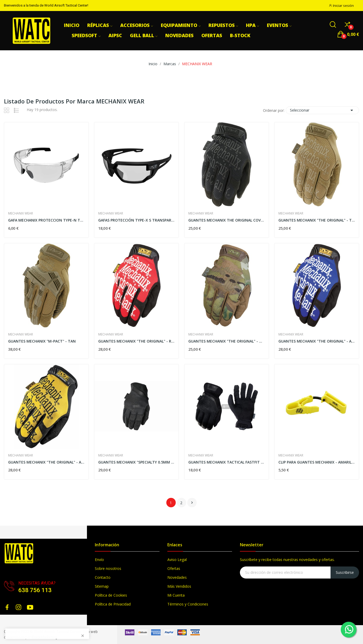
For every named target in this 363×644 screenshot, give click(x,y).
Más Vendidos (179, 586)
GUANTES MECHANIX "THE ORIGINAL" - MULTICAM (227, 341)
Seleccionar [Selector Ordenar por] (322, 110)
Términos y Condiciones (188, 604)
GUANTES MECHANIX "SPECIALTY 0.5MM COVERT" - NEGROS (136, 462)
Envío (99, 560)
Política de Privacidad (113, 604)
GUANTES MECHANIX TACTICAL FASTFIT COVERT (227, 462)
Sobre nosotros (108, 568)
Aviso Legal (177, 560)
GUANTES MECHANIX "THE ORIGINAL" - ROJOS (136, 341)
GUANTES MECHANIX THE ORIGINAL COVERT (227, 220)
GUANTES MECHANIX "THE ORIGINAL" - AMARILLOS (46, 462)
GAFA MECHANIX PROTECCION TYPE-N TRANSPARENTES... (46, 220)
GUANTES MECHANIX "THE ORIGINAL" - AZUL (317, 341)
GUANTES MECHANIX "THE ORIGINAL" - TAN (317, 220)
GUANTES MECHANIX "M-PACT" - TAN (42, 341)
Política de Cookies (111, 595)
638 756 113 (35, 590)
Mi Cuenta (176, 595)
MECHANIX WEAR (21, 213)
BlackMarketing (45, 637)
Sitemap (102, 586)
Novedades (177, 577)
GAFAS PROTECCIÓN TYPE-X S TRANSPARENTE (136, 220)
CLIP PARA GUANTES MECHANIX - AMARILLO (317, 462)
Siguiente (192, 503)
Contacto (103, 577)
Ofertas (174, 568)
